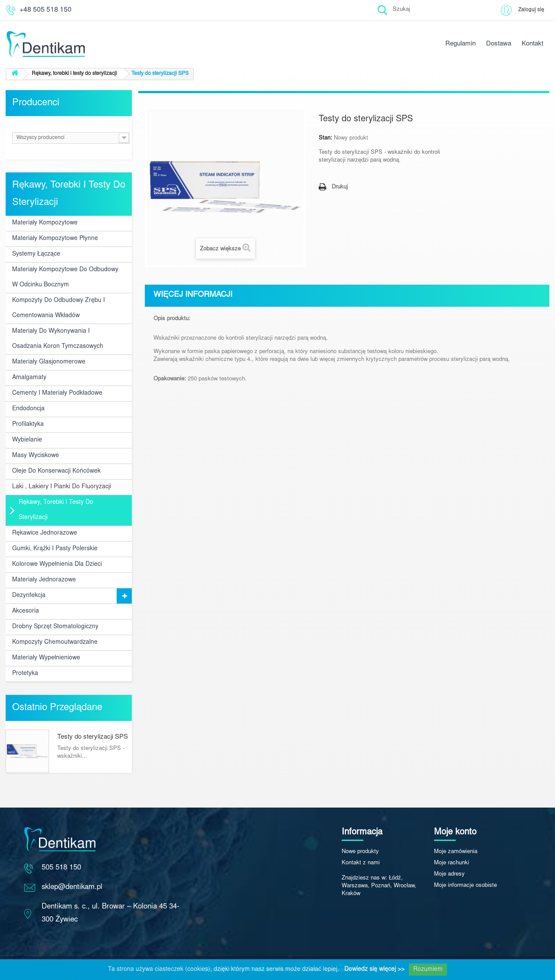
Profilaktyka (28, 425)
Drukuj (340, 187)
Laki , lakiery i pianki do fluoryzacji (62, 487)
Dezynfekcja (29, 596)
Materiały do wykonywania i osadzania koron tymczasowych (58, 339)
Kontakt (532, 44)
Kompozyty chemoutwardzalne (55, 643)
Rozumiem (428, 970)
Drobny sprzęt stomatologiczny (55, 627)
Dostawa (499, 44)
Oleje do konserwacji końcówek (56, 471)
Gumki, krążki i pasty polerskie (55, 549)
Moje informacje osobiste (465, 886)
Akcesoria (26, 611)
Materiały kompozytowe (45, 223)
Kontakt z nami (361, 863)
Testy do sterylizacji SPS (93, 737)
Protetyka (25, 674)
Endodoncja (28, 409)
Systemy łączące (36, 254)
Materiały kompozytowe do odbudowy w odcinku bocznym (65, 277)
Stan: (325, 138)
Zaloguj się (531, 10)
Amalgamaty (29, 378)
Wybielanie (27, 440)
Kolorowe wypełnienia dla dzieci (57, 565)
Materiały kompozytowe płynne (55, 239)
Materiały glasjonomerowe (49, 362)
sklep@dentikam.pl (72, 888)
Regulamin (460, 44)
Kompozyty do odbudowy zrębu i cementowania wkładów (59, 308)
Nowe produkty (360, 852)
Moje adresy (449, 875)
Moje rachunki (452, 863)
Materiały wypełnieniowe (46, 658)
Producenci (36, 103)
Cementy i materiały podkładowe (57, 393)
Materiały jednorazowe (44, 580)
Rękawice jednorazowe (45, 533)
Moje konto (455, 832)
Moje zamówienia (456, 852)
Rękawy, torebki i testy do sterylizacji (56, 510)
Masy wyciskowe (36, 456)
